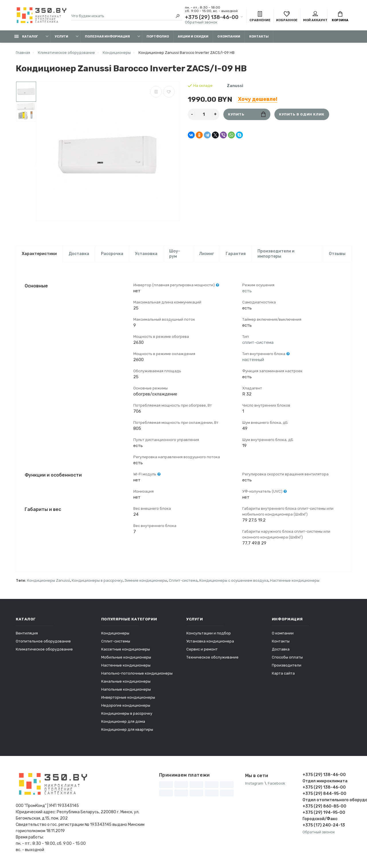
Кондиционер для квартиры (127, 729)
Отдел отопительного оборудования (327, 800)
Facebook (277, 783)
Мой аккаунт (315, 17)
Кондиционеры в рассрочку (97, 580)
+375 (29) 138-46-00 (212, 17)
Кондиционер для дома (123, 721)
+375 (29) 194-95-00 (324, 813)
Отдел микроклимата (325, 781)
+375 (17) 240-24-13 (324, 825)
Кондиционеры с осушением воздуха (234, 580)
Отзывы (337, 254)
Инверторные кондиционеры (128, 697)
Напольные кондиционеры (126, 689)
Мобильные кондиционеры (126, 657)
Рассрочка (112, 254)
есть (247, 291)
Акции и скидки (193, 37)
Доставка (79, 254)
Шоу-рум (175, 254)
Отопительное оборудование (43, 641)
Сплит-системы (116, 641)
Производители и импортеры (276, 254)
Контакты (259, 37)
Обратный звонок (201, 22)
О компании (229, 37)
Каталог (26, 37)
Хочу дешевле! (258, 99)
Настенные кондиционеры (295, 580)
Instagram (254, 783)
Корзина (340, 17)
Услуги (62, 37)
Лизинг (206, 254)
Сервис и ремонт (202, 649)
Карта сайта (283, 673)
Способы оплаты (287, 657)
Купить (247, 114)
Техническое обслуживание (212, 657)
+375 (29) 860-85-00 (324, 806)
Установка (146, 254)
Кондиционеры (115, 633)
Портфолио (158, 37)
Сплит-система (183, 580)
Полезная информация (107, 37)
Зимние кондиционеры (146, 580)
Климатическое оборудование (44, 649)
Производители (287, 665)
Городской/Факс (320, 819)
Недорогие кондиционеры (126, 705)
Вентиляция (27, 633)
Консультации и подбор (209, 633)
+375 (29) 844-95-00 (324, 794)
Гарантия (236, 254)
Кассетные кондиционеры (126, 649)
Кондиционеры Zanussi (48, 580)
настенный (253, 360)
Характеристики (39, 254)
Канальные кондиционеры (126, 681)
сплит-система (258, 342)
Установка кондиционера (210, 641)
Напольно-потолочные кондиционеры (137, 673)
